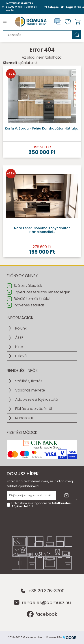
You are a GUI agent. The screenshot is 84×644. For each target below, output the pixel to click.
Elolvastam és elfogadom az (41, 505)
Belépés (51, 7)
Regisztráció (72, 7)
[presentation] (41, 519)
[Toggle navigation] (5, 22)
